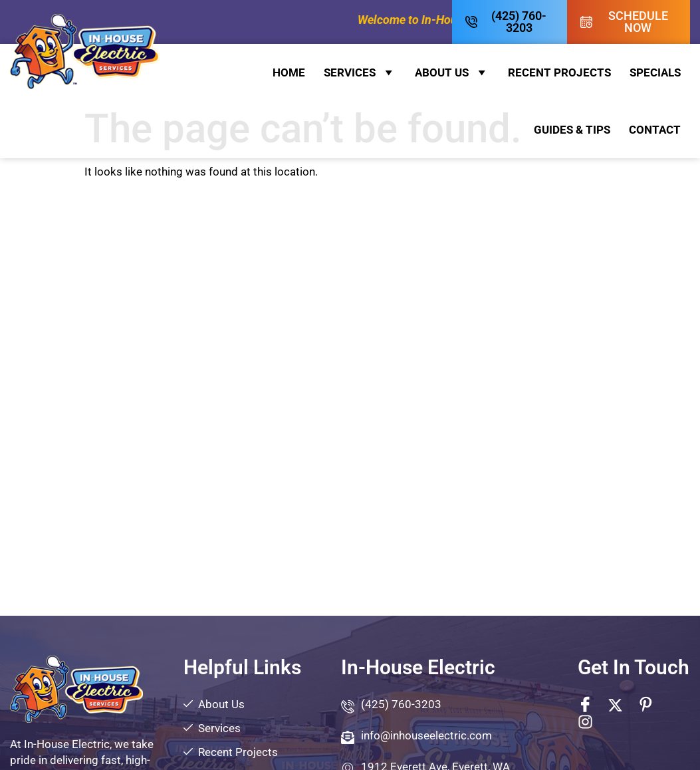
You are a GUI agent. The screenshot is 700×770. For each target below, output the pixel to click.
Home (289, 72)
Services (360, 72)
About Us (452, 72)
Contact (655, 130)
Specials (655, 72)
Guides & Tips (572, 130)
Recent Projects (559, 72)
